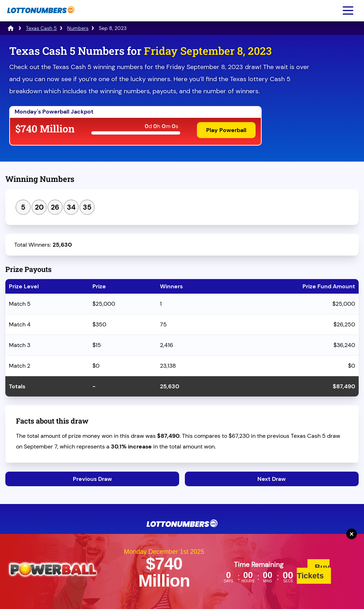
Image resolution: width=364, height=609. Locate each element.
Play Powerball (226, 130)
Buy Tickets (313, 571)
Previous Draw (92, 479)
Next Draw (272, 479)
